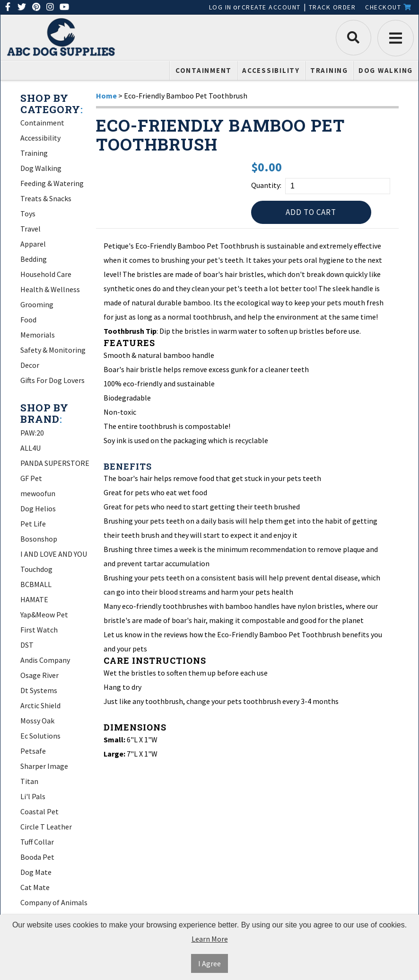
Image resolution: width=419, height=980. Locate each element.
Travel (31, 229)
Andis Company (45, 660)
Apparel (33, 244)
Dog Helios (38, 508)
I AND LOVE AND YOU (54, 554)
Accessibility (271, 70)
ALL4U (31, 448)
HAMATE (34, 599)
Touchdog (36, 569)
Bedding (34, 259)
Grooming (37, 304)
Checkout (388, 7)
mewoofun (38, 493)
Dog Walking (386, 70)
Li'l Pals (33, 796)
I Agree (209, 963)
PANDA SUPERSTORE (55, 463)
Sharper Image (44, 766)
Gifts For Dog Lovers (52, 380)
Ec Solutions (40, 736)
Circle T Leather (46, 827)
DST (27, 645)
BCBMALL (36, 584)
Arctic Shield (40, 705)
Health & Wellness (50, 289)
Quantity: (266, 185)
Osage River (39, 675)
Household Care (46, 274)
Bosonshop (39, 539)
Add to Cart (311, 213)
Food (28, 320)
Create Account (271, 7)
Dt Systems (39, 690)
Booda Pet (37, 857)
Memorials (38, 335)
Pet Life (33, 524)
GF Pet (31, 478)
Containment (204, 70)
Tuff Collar (37, 842)
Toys (28, 214)
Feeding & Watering (52, 183)
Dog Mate (36, 872)
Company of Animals (54, 902)
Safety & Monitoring (53, 350)
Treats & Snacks (46, 198)
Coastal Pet (39, 811)
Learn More (210, 939)
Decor (30, 365)
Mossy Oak (37, 721)
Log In (220, 7)
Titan (29, 781)
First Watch (39, 630)
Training (329, 70)
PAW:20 (32, 433)
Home (106, 96)
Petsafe (33, 751)
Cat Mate (35, 887)
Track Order (332, 7)
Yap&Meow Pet (44, 615)
